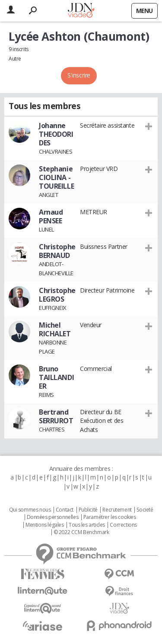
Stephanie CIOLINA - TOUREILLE (56, 177)
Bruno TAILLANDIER (56, 377)
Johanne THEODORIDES (56, 134)
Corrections (123, 525)
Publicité (88, 510)
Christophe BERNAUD (57, 251)
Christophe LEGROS (57, 295)
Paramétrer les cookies (110, 517)
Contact (65, 510)
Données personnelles (53, 517)
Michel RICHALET (55, 329)
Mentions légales (44, 525)
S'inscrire (79, 75)
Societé (145, 510)
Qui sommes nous (30, 510)
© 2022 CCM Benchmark (81, 532)
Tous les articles (87, 525)
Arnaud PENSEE (51, 216)
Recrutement (117, 510)
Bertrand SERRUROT (56, 416)
